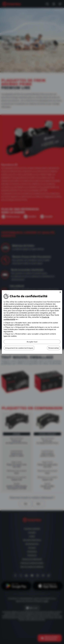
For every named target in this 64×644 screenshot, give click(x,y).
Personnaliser (54, 348)
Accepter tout (32, 342)
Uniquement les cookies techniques (19, 348)
